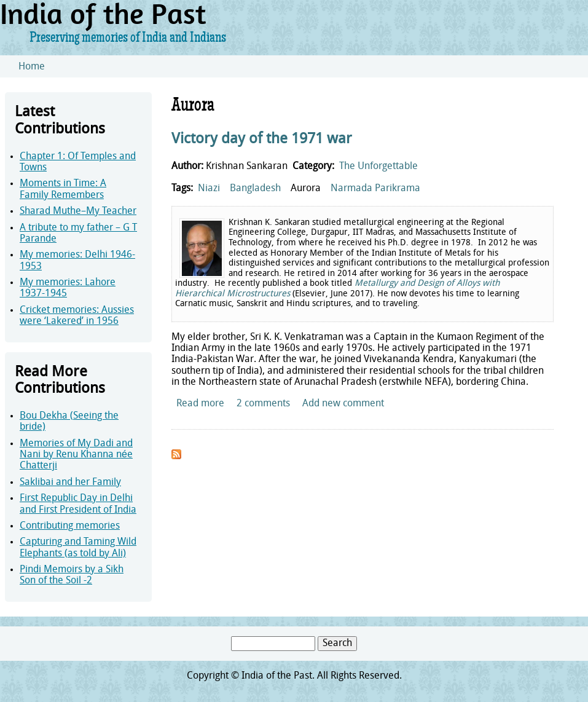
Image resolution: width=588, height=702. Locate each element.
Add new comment (343, 404)
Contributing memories (70, 526)
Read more (200, 404)
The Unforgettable (378, 167)
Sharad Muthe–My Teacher (78, 211)
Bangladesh (255, 189)
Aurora (306, 189)
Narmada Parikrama (375, 189)
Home (32, 67)
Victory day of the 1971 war (262, 140)
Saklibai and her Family (70, 483)
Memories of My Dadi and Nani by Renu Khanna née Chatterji (76, 455)
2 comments (263, 404)
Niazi (209, 189)
